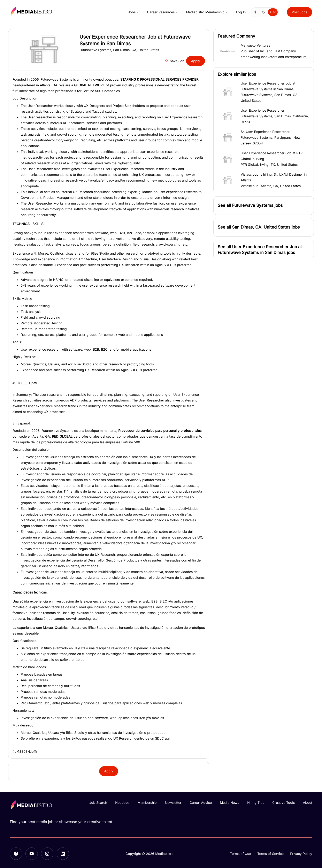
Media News (229, 803)
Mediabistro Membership (207, 12)
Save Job (175, 61)
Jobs (133, 12)
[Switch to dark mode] (263, 12)
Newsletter (173, 803)
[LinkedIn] (63, 854)
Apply (195, 61)
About (308, 803)
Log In (241, 12)
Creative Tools (283, 803)
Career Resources (162, 12)
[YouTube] (32, 854)
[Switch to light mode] (255, 12)
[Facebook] (16, 854)
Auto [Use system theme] (273, 12)
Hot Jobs (122, 803)
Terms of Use (240, 854)
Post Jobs (300, 12)
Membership (147, 803)
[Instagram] (47, 854)
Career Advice (201, 803)
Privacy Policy (301, 854)
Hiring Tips (256, 803)
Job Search (98, 803)
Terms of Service (270, 854)
